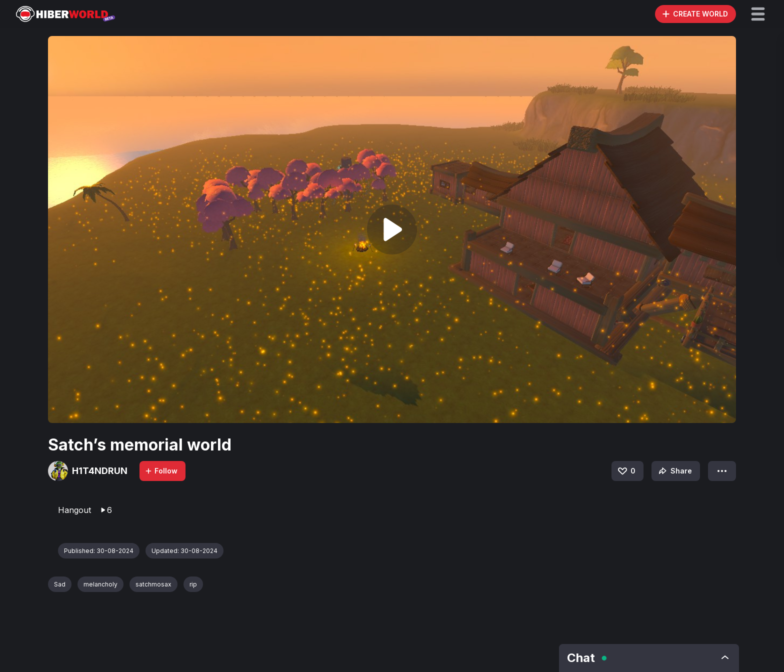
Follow (161, 471)
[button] (758, 14)
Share (674, 471)
